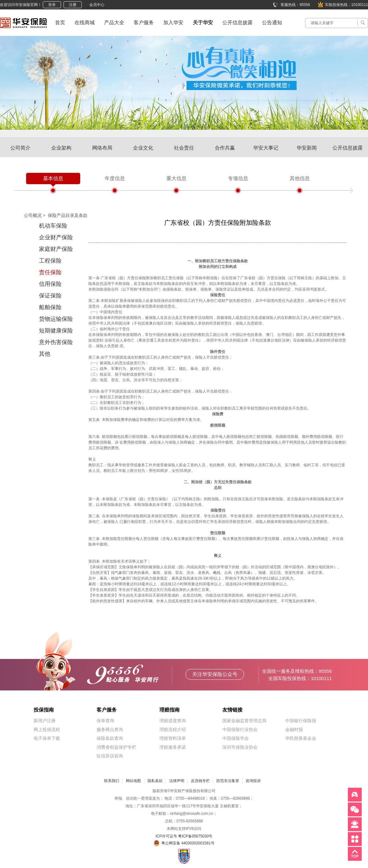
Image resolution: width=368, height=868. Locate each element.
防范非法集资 (228, 781)
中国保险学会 (236, 738)
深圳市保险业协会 (240, 747)
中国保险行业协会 (240, 729)
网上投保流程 (47, 729)
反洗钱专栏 (200, 781)
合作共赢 (225, 148)
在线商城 (85, 23)
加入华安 (173, 23)
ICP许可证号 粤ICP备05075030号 (184, 836)
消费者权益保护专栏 (116, 747)
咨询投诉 (253, 781)
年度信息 (115, 178)
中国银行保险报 (301, 721)
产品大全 (114, 23)
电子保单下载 (47, 738)
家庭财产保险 (56, 249)
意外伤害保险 (56, 342)
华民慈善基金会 (301, 738)
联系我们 (112, 781)
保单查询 (105, 721)
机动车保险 (53, 226)
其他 (45, 354)
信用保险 (50, 284)
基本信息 (53, 178)
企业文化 (143, 148)
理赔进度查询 (173, 721)
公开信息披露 (237, 23)
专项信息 (238, 178)
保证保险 (50, 296)
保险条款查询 (110, 738)
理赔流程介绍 (173, 729)
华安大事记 (266, 148)
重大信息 (176, 178)
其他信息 (300, 178)
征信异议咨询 (110, 756)
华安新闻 (307, 148)
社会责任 (184, 148)
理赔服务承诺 (173, 747)
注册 (73, 5)
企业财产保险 (56, 237)
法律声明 (177, 781)
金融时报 (294, 729)
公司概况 (33, 215)
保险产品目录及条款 (68, 215)
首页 (60, 23)
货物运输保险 (56, 319)
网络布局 (102, 148)
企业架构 (61, 148)
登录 (52, 5)
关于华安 (203, 23)
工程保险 (50, 261)
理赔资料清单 (173, 738)
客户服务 (144, 23)
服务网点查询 (110, 729)
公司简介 (20, 148)
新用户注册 (45, 721)
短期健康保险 (56, 331)
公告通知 (272, 23)
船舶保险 (50, 307)
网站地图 (133, 781)
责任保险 (50, 272)
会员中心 (97, 5)
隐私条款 (155, 781)
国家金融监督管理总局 (244, 721)
